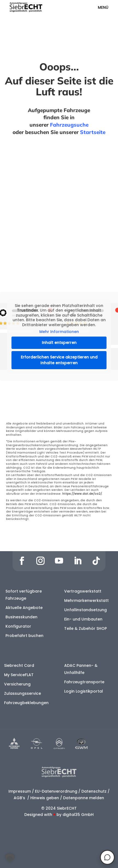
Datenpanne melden (84, 798)
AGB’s (20, 798)
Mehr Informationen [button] (59, 332)
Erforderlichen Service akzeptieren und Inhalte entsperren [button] (59, 360)
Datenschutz (94, 791)
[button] (10, 858)
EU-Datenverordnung (56, 791)
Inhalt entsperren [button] (59, 343)
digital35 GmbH (78, 815)
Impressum (20, 791)
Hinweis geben (45, 798)
